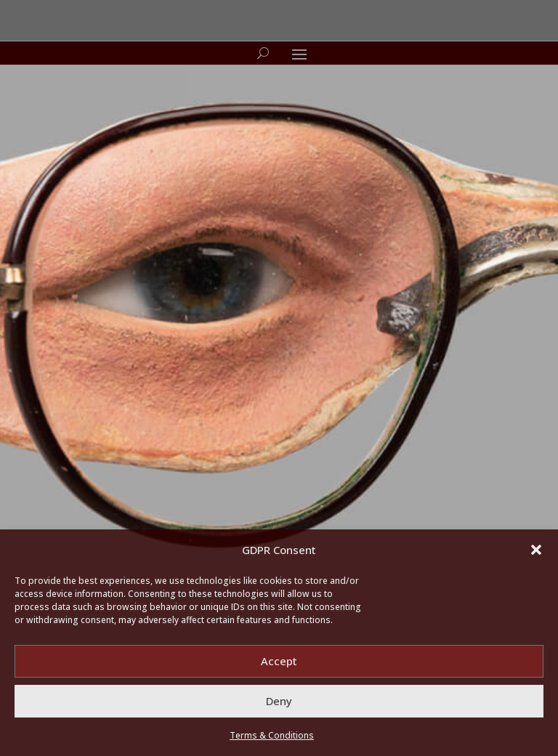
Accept (279, 661)
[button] (536, 550)
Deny (279, 701)
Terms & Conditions (272, 735)
